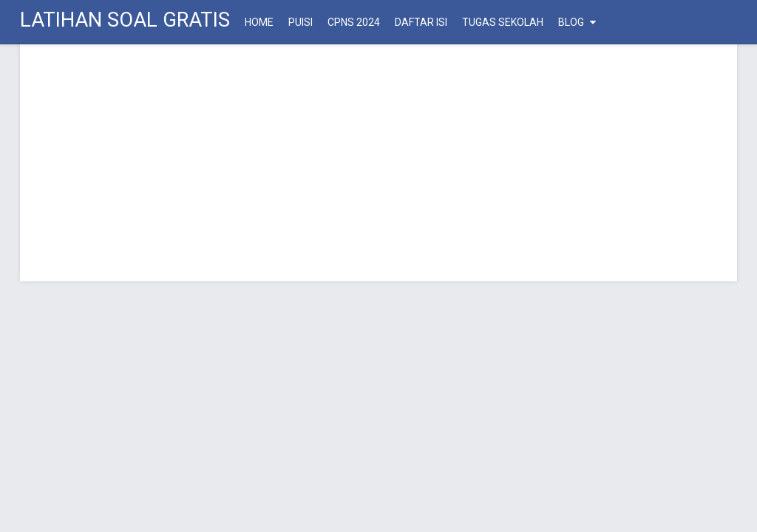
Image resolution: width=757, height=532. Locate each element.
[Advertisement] (378, 163)
